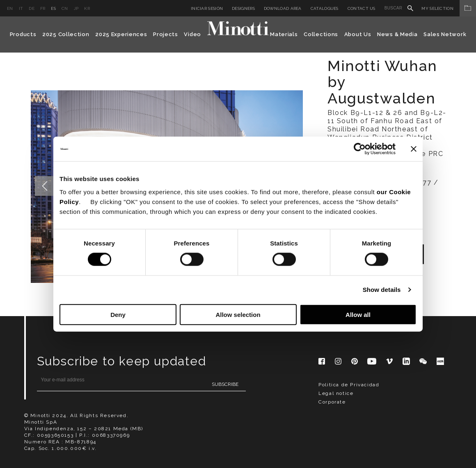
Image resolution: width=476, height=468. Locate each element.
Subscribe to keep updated (122, 361)
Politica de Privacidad (349, 385)
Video (192, 34)
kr (87, 8)
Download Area (283, 8)
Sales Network (445, 34)
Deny (118, 314)
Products (23, 34)
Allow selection (238, 314)
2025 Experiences (121, 34)
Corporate (332, 402)
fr (43, 8)
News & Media (397, 34)
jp (76, 8)
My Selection (449, 8)
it (21, 8)
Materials (284, 34)
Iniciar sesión (207, 8)
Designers (243, 8)
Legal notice (336, 393)
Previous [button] (45, 186)
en (10, 8)
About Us (358, 34)
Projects (166, 34)
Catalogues (325, 8)
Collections (321, 34)
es (53, 8)
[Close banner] (414, 149)
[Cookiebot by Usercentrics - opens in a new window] (360, 149)
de (32, 8)
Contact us (362, 8)
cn (65, 8)
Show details (382, 290)
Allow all (358, 314)
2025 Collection (66, 34)
